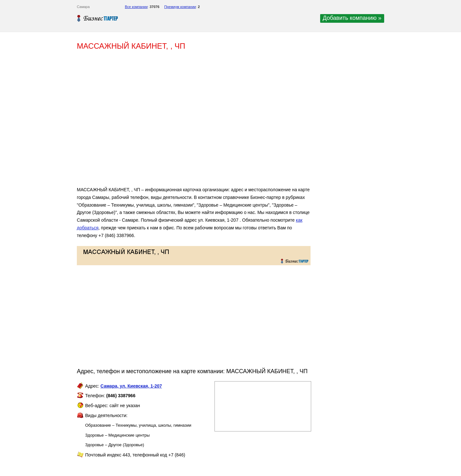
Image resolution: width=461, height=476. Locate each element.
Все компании (136, 7)
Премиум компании (180, 7)
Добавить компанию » (352, 18)
